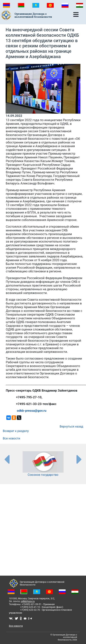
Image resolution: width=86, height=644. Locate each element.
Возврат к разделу (16, 431)
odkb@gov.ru (28, 601)
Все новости (11, 438)
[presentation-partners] (7, 459)
